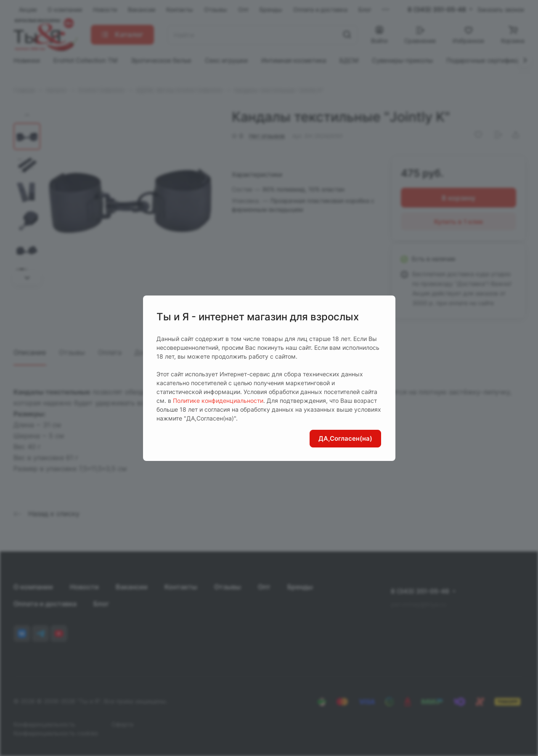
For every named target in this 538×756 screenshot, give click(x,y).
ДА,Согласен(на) (345, 438)
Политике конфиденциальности (218, 401)
